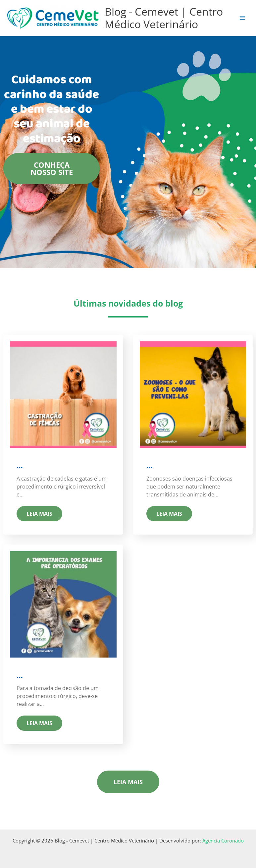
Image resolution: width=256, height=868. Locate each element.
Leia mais (39, 514)
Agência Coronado (223, 840)
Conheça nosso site (52, 168)
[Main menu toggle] (242, 18)
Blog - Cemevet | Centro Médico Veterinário (164, 18)
